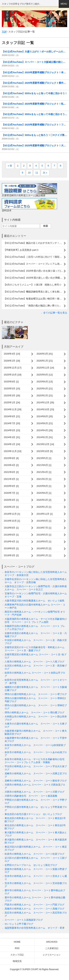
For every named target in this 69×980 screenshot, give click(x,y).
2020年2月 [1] (11, 507)
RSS (17, 948)
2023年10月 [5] (45, 451)
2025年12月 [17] (13, 368)
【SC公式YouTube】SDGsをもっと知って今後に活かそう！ (34, 93)
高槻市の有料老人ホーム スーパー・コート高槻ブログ (34, 909)
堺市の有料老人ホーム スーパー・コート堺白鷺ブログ (34, 713)
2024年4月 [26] (45, 430)
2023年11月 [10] (13, 451)
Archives (52, 942)
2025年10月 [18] (13, 375)
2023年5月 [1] (44, 458)
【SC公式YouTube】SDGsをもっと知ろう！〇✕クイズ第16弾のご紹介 (34, 135)
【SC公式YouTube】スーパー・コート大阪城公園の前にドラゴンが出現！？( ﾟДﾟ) (34, 62)
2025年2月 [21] (45, 395)
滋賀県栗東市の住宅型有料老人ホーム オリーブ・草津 (34, 928)
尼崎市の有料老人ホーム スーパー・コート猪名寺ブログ (36, 781)
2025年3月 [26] (12, 395)
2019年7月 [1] (44, 528)
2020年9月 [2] (11, 486)
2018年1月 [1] (44, 555)
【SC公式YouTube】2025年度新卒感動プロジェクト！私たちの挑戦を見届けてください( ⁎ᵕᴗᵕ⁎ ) (34, 104)
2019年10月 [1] (12, 521)
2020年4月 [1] (11, 500)
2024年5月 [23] (12, 430)
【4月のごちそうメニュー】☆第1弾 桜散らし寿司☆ (33, 285)
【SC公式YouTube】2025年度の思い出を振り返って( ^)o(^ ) (35, 271)
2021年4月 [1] (44, 472)
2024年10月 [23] (45, 409)
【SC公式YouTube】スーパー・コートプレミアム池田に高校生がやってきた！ (35, 264)
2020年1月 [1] (44, 507)
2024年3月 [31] (12, 437)
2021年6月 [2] (11, 472)
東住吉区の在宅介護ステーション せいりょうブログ (33, 814)
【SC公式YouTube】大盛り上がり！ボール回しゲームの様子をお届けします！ (34, 52)
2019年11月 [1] (45, 514)
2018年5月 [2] (44, 548)
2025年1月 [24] (12, 402)
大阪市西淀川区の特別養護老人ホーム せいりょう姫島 (34, 601)
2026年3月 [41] (45, 354)
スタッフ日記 (17, 955)
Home (17, 942)
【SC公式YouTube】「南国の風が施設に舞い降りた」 (33, 306)
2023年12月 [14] (45, 444)
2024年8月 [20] (45, 416)
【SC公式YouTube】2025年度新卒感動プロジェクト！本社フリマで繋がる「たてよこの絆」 (34, 72)
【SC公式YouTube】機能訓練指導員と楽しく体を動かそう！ (35, 292)
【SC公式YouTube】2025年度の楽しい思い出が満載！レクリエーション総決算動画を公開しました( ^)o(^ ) (35, 278)
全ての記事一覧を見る (55, 313)
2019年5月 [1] (44, 535)
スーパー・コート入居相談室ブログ (24, 920)
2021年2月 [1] (44, 479)
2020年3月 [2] (44, 500)
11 (37, 173)
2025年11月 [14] (45, 368)
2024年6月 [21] (45, 423)
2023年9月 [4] (11, 458)
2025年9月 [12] (45, 375)
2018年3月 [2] (11, 555)
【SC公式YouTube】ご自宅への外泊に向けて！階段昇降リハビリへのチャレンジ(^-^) (35, 257)
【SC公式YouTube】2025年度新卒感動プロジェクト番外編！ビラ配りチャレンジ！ (34, 83)
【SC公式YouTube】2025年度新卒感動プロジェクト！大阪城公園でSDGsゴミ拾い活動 (34, 146)
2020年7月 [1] (11, 493)
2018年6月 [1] (11, 548)
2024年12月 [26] (45, 402)
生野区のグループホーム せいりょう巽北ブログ (31, 865)
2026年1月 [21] (45, 361)
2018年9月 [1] (44, 541)
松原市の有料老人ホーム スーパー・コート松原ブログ (34, 854)
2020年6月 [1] (44, 493)
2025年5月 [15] (12, 389)
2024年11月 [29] (13, 409)
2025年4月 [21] (45, 389)
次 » (45, 173)
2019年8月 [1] (11, 528)
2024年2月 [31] (45, 437)
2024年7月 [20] (12, 423)
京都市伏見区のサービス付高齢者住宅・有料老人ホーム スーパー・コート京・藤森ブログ (36, 649)
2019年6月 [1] (11, 535)
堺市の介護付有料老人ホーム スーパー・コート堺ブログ (36, 694)
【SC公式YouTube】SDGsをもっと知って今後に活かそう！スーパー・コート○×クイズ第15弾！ (34, 114)
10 (29, 173)
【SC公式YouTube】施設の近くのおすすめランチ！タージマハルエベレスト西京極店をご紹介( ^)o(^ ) (35, 243)
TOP (4, 32)
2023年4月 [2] (11, 465)
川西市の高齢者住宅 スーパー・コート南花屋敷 (31, 796)
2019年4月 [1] (11, 541)
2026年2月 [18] (12, 361)
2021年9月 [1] (44, 465)
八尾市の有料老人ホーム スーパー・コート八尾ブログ (34, 662)
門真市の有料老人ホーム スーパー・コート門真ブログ (34, 905)
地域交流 (17, 961)
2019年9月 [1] (44, 521)
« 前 (10, 166)
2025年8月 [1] (11, 382)
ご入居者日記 (52, 948)
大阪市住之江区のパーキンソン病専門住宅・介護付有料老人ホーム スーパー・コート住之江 (36, 588)
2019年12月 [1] (12, 514)
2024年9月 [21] (12, 416)
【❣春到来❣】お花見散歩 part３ (21, 250)
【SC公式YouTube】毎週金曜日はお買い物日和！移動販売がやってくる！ (35, 299)
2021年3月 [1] (11, 479)
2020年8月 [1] (44, 486)
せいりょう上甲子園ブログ (19, 924)
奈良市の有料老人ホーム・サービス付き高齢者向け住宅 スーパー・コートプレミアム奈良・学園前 (36, 761)
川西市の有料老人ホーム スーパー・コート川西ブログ (34, 792)
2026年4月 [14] (12, 354)
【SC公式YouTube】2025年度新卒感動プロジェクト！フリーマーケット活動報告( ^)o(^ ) (34, 125)
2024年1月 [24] (12, 444)
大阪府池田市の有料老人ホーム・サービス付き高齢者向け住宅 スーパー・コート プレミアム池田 (36, 620)
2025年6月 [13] (45, 382)
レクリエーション (52, 955)
